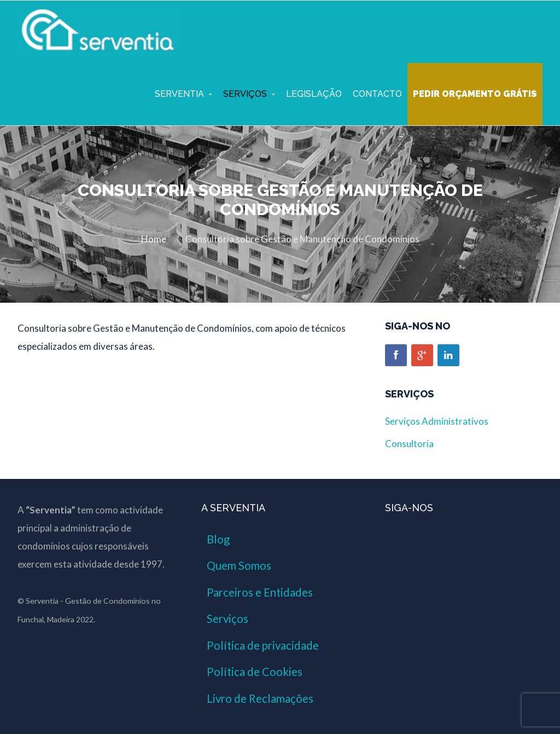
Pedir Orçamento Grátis (475, 94)
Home (154, 239)
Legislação (314, 94)
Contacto (377, 94)
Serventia (179, 94)
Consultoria (409, 444)
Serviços (245, 94)
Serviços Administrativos (437, 421)
